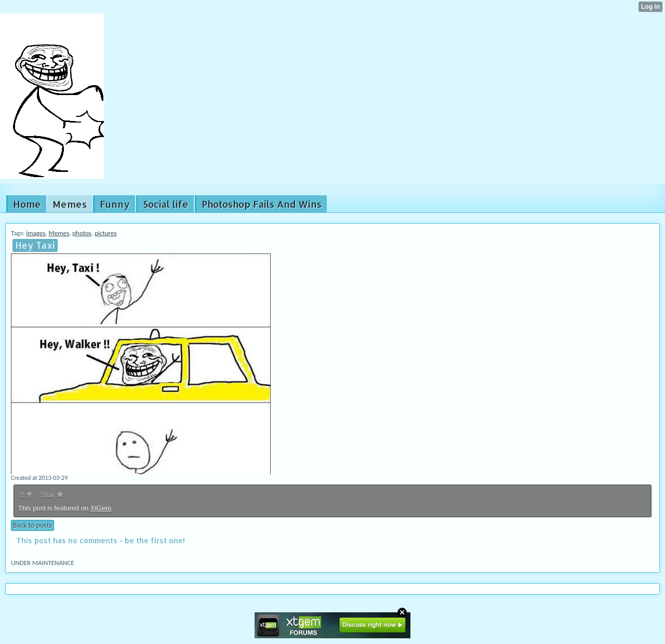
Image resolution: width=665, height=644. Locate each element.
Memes (59, 233)
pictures (105, 233)
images (36, 233)
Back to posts (32, 525)
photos (82, 233)
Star (52, 495)
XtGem (101, 508)
